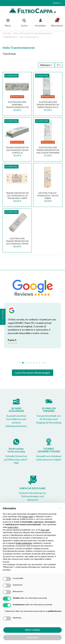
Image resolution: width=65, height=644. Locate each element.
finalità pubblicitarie (24, 543)
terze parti (45, 530)
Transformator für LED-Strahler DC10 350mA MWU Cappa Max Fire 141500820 (17, 197)
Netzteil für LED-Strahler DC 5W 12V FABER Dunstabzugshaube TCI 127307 (48, 198)
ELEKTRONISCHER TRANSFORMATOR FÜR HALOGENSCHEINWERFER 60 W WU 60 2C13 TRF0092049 (49, 153)
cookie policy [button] (13, 527)
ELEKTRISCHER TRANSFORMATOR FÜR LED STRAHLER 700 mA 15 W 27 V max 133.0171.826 (17, 244)
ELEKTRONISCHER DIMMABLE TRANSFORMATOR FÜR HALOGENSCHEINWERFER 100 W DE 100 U (19, 107)
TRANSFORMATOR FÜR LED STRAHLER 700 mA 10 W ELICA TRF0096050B (17, 151)
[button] (60, 508)
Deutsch (58, 3)
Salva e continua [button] (32, 630)
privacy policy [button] (28, 517)
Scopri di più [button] (32, 637)
